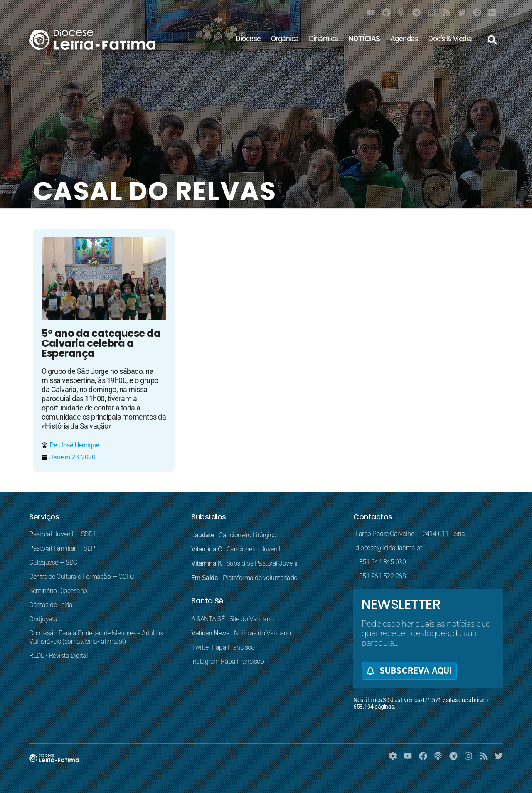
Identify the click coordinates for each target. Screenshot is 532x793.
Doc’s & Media (450, 39)
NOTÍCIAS (364, 39)
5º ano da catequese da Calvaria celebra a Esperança (101, 343)
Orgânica (285, 39)
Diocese (248, 39)
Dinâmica (324, 39)
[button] (492, 40)
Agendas (404, 39)
